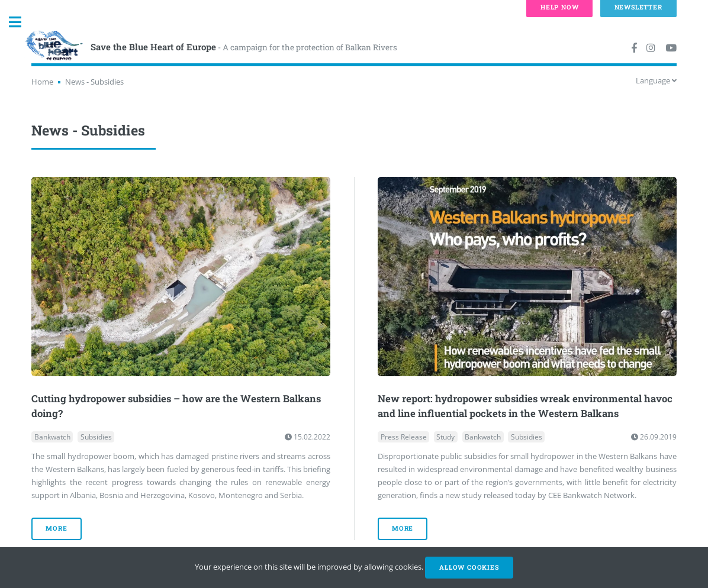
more (56, 528)
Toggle (21, 22)
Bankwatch (52, 437)
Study (445, 437)
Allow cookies (469, 567)
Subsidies (96, 437)
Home (42, 82)
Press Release (404, 437)
